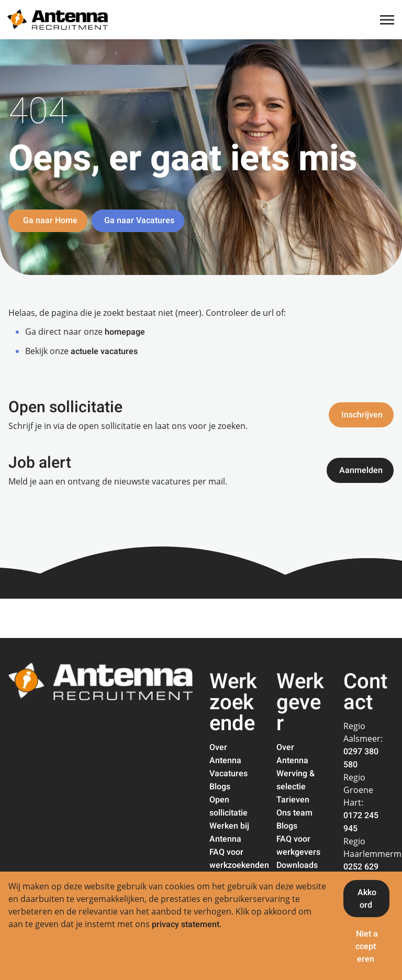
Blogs (220, 787)
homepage (125, 332)
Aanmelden (361, 470)
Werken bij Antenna (229, 833)
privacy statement (186, 924)
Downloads (297, 865)
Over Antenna (225, 754)
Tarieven (293, 800)
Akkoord (367, 899)
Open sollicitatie (228, 806)
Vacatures (228, 774)
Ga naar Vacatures (139, 221)
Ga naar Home (49, 221)
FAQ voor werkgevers (298, 846)
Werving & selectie (295, 780)
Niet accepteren (367, 946)
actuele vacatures (104, 351)
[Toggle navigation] (388, 20)
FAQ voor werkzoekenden (239, 859)
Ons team (294, 813)
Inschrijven (362, 415)
